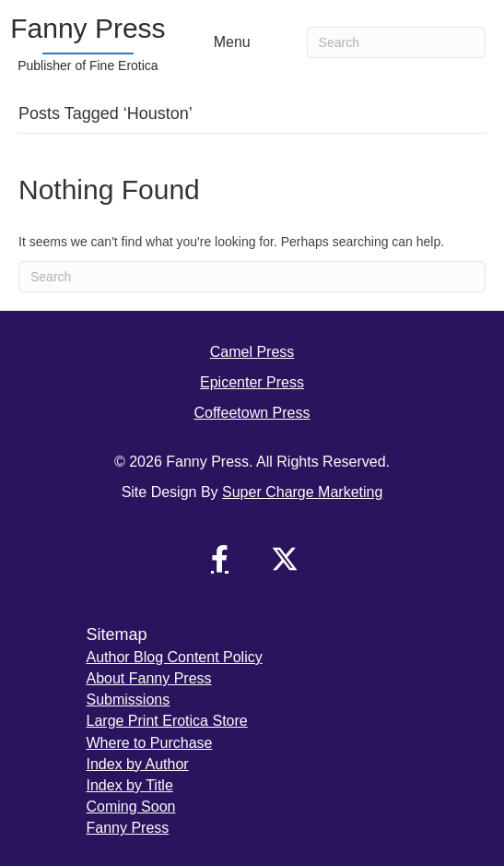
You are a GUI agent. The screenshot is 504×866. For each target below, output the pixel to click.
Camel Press (252, 352)
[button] (220, 559)
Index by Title (130, 785)
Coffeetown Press (252, 413)
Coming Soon (131, 807)
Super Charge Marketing (302, 492)
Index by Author (138, 764)
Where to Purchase (150, 743)
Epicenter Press (252, 382)
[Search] (396, 42)
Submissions (129, 700)
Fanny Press (128, 828)
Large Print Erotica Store (167, 721)
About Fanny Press (149, 678)
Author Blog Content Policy (175, 657)
